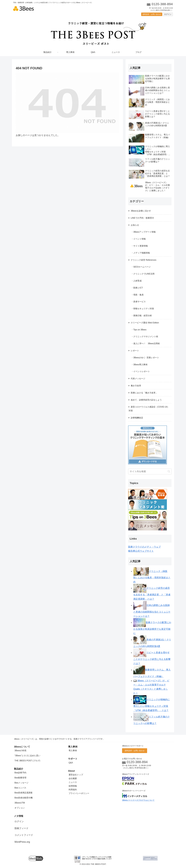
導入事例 (73, 751)
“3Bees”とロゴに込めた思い (27, 756)
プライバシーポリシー (79, 793)
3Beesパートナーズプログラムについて (138, 800)
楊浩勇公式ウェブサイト (141, 551)
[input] (150, 471)
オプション (20, 808)
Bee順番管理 (20, 778)
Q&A (71, 763)
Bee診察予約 (20, 773)
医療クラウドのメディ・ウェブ (144, 547)
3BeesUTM (20, 803)
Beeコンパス (20, 788)
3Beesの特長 (20, 751)
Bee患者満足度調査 (24, 793)
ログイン (168, 14)
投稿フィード (21, 828)
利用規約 (73, 790)
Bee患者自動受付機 (24, 798)
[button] (169, 471)
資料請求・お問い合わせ (152, 14)
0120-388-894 (137, 762)
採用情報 (73, 786)
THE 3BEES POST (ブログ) (27, 761)
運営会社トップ (76, 775)
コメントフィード (24, 835)
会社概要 (73, 778)
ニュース (73, 782)
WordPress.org (22, 842)
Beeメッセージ (21, 783)
